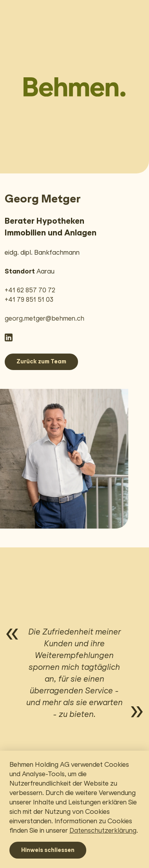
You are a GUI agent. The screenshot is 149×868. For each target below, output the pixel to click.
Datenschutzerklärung (103, 831)
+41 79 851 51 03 (29, 300)
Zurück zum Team (41, 361)
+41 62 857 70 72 (30, 290)
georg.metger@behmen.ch (45, 318)
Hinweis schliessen (48, 850)
